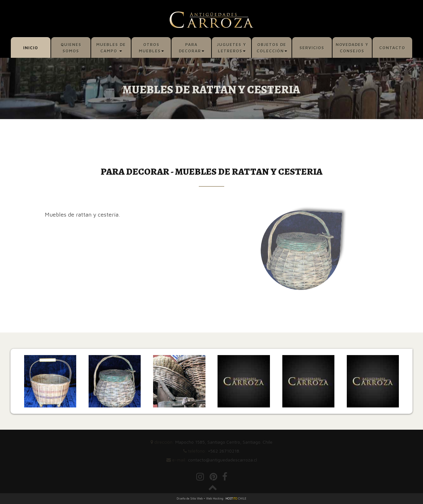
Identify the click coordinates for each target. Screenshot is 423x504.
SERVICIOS (312, 48)
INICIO (31, 48)
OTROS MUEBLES (151, 48)
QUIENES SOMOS (71, 48)
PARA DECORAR (191, 48)
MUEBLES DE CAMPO (111, 48)
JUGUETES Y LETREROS (232, 48)
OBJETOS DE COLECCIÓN (272, 48)
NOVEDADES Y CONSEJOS (352, 48)
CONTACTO (392, 48)
